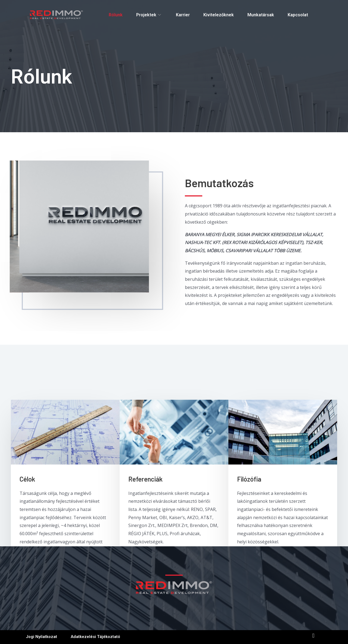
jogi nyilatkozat (41, 637)
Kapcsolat (298, 15)
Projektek (149, 15)
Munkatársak (261, 15)
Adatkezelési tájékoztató (95, 637)
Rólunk (116, 15)
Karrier (183, 15)
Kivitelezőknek (219, 15)
